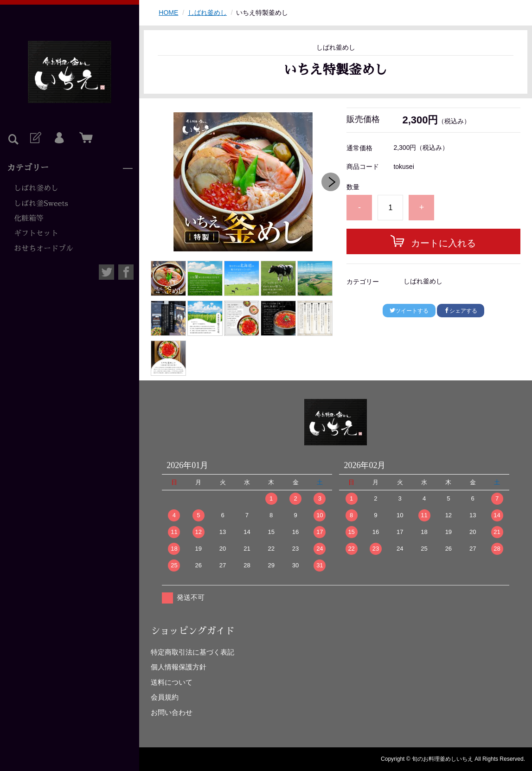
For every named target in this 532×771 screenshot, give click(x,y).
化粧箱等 (29, 218)
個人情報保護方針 (179, 667)
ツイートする (409, 311)
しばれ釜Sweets (41, 204)
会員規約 (165, 697)
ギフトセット (36, 233)
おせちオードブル (44, 249)
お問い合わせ (172, 712)
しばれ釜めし (36, 188)
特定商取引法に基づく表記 (192, 652)
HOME (168, 13)
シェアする (461, 311)
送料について (172, 682)
